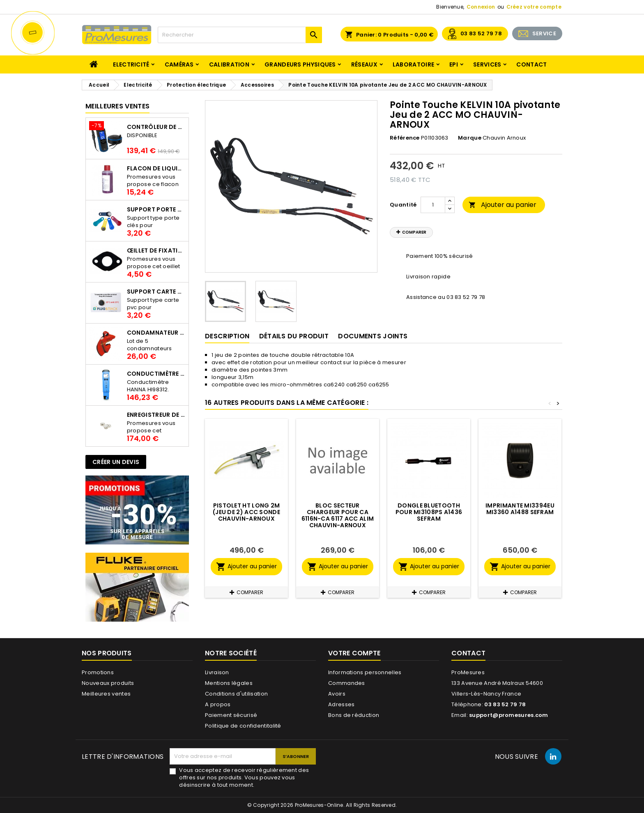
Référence (405, 138)
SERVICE (544, 33)
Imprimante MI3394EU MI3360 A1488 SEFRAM (520, 509)
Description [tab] (227, 336)
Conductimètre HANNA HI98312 (156, 374)
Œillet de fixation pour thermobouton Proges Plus (156, 250)
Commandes (347, 683)
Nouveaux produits (108, 683)
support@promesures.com (509, 715)
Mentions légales (229, 683)
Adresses (341, 704)
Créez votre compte (534, 7)
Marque (470, 138)
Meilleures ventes (106, 694)
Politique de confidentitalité (243, 726)
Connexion (481, 7)
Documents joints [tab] (373, 336)
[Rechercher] (240, 35)
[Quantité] (433, 205)
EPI (454, 64)
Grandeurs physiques (300, 64)
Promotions (98, 672)
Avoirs (337, 694)
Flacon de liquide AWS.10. (156, 168)
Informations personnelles (365, 672)
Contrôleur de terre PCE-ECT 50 (156, 127)
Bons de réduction (354, 715)
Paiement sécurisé (231, 715)
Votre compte (354, 653)
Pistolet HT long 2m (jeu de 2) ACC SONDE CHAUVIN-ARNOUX (246, 512)
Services (487, 64)
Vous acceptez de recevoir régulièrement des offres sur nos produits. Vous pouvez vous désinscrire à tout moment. (244, 778)
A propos (218, 704)
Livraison (217, 672)
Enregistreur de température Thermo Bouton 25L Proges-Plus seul (156, 415)
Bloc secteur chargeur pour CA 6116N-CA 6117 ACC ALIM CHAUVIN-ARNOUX (338, 515)
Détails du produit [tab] (294, 336)
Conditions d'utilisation (236, 694)
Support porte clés (156, 209)
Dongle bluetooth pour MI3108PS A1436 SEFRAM (429, 512)
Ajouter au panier (503, 205)
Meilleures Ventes (117, 106)
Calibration (229, 64)
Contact (531, 64)
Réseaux (364, 64)
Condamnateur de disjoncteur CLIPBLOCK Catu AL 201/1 (156, 333)
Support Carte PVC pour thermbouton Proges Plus (156, 292)
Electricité (131, 64)
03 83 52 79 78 (481, 33)
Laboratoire (413, 64)
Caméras (179, 64)
